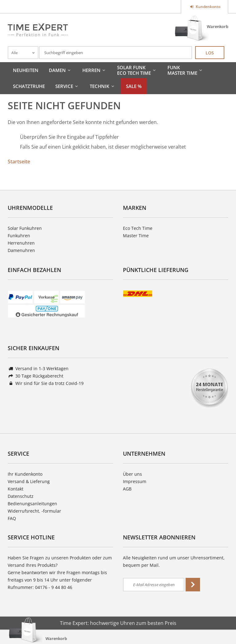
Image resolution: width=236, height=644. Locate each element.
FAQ (12, 518)
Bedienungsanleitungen (32, 504)
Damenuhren (21, 250)
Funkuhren (19, 236)
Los (210, 53)
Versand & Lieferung (29, 481)
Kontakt (16, 489)
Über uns (132, 474)
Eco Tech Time (138, 228)
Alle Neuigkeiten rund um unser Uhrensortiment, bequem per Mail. (174, 561)
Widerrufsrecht (23, 511)
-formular (51, 511)
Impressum (135, 481)
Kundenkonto (208, 7)
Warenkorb (218, 26)
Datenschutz (21, 496)
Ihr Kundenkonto (25, 474)
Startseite (19, 162)
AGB (127, 489)
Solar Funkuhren (25, 228)
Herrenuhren (21, 243)
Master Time (136, 236)
